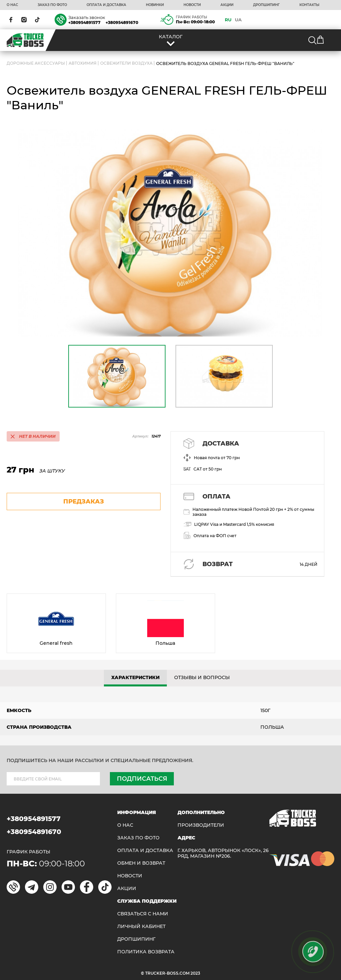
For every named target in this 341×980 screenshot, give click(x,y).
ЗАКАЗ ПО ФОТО (52, 5)
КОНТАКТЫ (309, 5)
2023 (195, 973)
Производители (201, 825)
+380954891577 (84, 22)
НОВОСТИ (192, 5)
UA (238, 20)
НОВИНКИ (155, 5)
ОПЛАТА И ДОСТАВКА (106, 5)
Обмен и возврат (141, 863)
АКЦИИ (227, 5)
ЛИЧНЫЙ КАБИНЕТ (141, 927)
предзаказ (84, 501)
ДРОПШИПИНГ (266, 5)
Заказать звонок (87, 17)
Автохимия (83, 63)
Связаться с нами (143, 914)
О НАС (12, 5)
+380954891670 (122, 22)
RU (228, 20)
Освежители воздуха (126, 63)
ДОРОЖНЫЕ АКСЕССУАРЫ (36, 63)
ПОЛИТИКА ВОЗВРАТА (146, 952)
